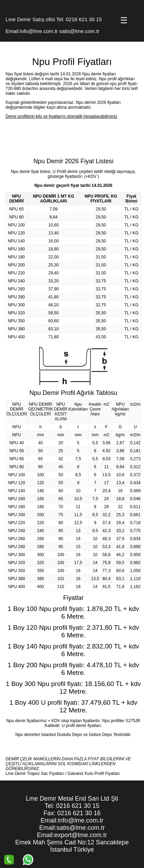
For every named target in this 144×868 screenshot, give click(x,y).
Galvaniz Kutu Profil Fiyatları (94, 774)
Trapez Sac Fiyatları (46, 774)
